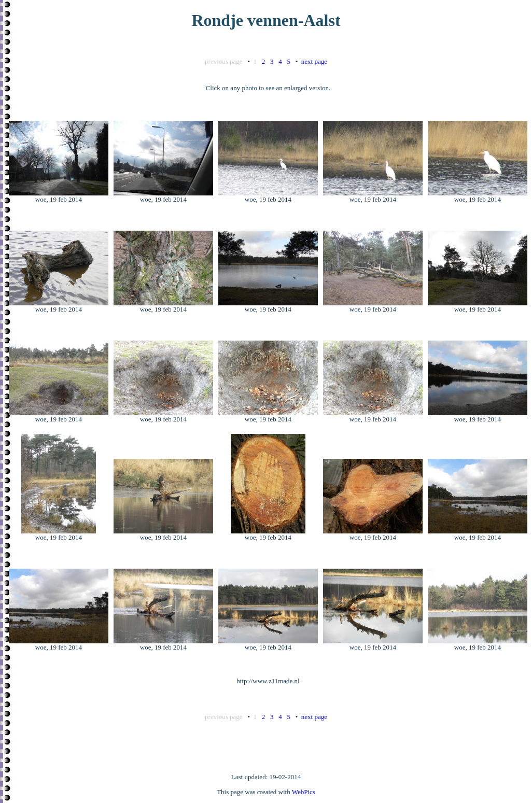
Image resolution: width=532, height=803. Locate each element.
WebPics (304, 792)
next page (314, 61)
